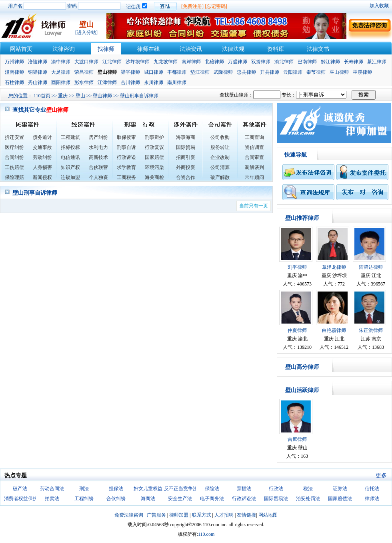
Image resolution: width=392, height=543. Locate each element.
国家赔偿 (154, 157)
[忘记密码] (216, 6)
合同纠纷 (14, 157)
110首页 (42, 96)
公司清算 (220, 167)
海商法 (148, 499)
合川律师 (130, 82)
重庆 (63, 96)
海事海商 (186, 137)
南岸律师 (191, 62)
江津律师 (107, 82)
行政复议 (154, 147)
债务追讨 (42, 137)
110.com (206, 534)
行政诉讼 (126, 157)
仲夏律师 (297, 330)
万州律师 (14, 62)
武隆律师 (223, 72)
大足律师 (61, 72)
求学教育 (126, 167)
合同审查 (254, 157)
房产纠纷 (98, 137)
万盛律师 (238, 62)
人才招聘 (224, 515)
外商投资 (186, 167)
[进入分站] (86, 32)
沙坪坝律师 (138, 62)
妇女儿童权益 (148, 489)
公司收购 (220, 137)
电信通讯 (70, 157)
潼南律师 (14, 72)
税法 (308, 489)
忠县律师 (246, 72)
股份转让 (220, 147)
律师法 (372, 499)
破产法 (20, 489)
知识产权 (70, 167)
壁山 (80, 96)
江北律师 (112, 62)
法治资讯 (191, 49)
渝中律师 (61, 62)
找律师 (106, 49)
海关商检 (154, 177)
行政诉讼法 (244, 499)
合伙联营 (98, 167)
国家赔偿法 (340, 499)
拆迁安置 (14, 137)
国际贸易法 (276, 499)
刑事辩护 (154, 137)
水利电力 (98, 147)
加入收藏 (379, 6)
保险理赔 (14, 177)
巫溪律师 (362, 72)
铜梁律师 (38, 72)
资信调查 (254, 147)
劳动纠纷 (42, 157)
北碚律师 (214, 62)
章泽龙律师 (334, 267)
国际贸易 (186, 147)
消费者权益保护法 (23, 499)
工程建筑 (70, 137)
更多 (381, 476)
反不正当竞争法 (181, 489)
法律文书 (318, 49)
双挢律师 (261, 62)
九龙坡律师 (166, 62)
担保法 (116, 489)
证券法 (340, 489)
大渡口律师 (86, 62)
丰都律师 (177, 72)
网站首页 (21, 49)
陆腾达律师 (371, 267)
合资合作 (186, 177)
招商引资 (186, 157)
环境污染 (154, 167)
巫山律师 (339, 72)
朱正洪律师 (371, 330)
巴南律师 (307, 62)
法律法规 (233, 49)
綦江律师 (377, 62)
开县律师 (270, 72)
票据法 (244, 489)
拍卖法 (52, 499)
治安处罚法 (308, 499)
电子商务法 (212, 499)
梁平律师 (130, 72)
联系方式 (202, 515)
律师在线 (148, 49)
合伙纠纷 (116, 499)
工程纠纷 (84, 499)
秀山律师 (38, 82)
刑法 (84, 489)
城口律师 (154, 72)
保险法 (212, 489)
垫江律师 (200, 72)
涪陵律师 (38, 62)
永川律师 (154, 82)
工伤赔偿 (14, 167)
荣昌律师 (84, 72)
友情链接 (246, 515)
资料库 (276, 49)
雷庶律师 (297, 439)
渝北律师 (284, 62)
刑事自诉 (126, 147)
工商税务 (126, 177)
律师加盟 (179, 515)
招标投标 (70, 147)
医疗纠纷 (14, 147)
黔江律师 (330, 62)
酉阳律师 (61, 82)
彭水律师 (84, 82)
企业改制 (220, 157)
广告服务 (156, 515)
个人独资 (98, 177)
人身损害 (42, 167)
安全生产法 (180, 499)
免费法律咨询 (129, 515)
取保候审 (126, 137)
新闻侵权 (42, 177)
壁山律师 (102, 96)
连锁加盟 (70, 177)
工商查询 (254, 137)
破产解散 (220, 177)
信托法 (372, 489)
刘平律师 (297, 267)
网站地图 (268, 515)
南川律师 (177, 82)
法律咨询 (64, 49)
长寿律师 (354, 62)
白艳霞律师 (334, 330)
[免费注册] (192, 6)
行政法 (276, 489)
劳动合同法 (52, 489)
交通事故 (42, 147)
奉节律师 (316, 72)
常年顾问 (254, 177)
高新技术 (98, 157)
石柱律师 (14, 82)
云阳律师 (293, 72)
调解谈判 (254, 167)
